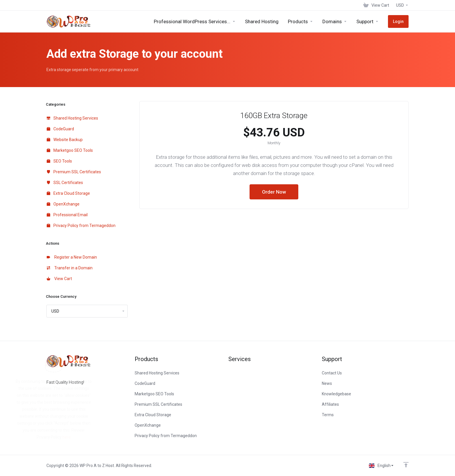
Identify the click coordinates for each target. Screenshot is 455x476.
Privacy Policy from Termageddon (81, 226)
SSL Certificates (65, 183)
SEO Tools (59, 161)
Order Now (274, 192)
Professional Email (67, 215)
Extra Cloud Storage (68, 193)
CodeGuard (60, 129)
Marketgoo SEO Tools (70, 150)
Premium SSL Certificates (74, 172)
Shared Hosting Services (72, 118)
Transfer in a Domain (70, 268)
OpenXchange (63, 204)
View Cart (59, 279)
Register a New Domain (72, 257)
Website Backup (65, 140)
